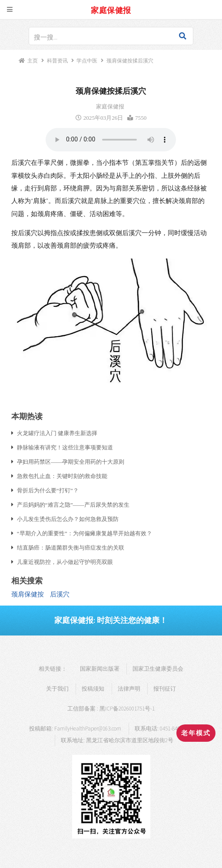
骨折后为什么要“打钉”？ (48, 490)
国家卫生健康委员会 (158, 669)
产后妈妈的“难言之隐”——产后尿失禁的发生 (73, 504)
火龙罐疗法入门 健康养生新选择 (57, 433)
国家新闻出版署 (100, 669)
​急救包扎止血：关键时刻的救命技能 (62, 476)
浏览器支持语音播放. (111, 140)
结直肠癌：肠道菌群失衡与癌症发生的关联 (71, 547)
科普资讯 (57, 61)
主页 (33, 61)
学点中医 (87, 61)
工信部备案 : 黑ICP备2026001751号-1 (111, 709)
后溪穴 (60, 594)
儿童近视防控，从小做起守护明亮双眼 (65, 562)
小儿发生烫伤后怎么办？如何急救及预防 (68, 519)
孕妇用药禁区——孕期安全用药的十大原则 (71, 462)
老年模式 (196, 733)
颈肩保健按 (28, 594)
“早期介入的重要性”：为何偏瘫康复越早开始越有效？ (84, 533)
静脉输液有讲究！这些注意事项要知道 (65, 447)
